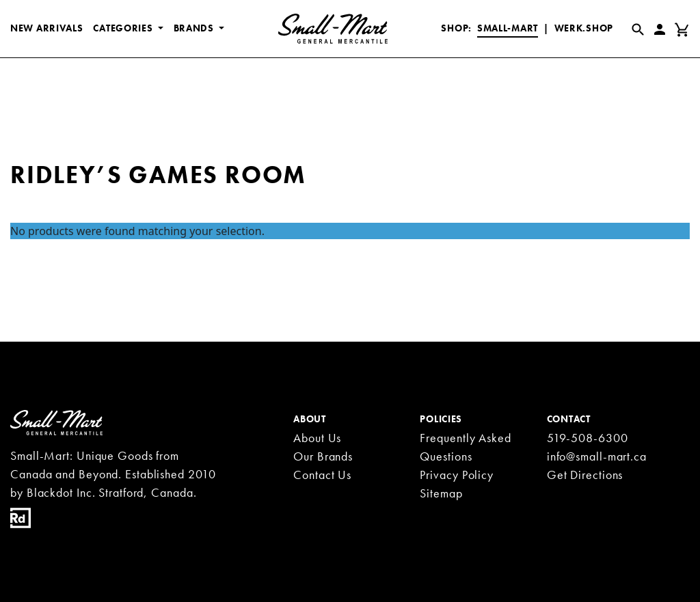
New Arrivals (46, 28)
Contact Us (322, 475)
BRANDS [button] (195, 28)
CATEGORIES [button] (124, 28)
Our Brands (323, 456)
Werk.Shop (584, 28)
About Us (317, 438)
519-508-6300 (588, 438)
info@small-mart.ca (597, 456)
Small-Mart (508, 28)
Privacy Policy (457, 475)
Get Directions (585, 475)
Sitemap (441, 493)
